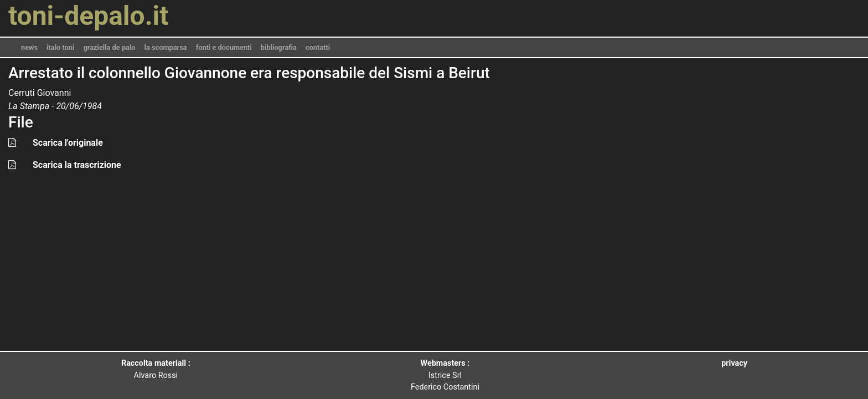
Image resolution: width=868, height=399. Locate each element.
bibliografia (279, 47)
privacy (734, 363)
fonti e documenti (224, 47)
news (29, 47)
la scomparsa (166, 47)
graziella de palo (109, 47)
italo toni (60, 47)
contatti (318, 47)
